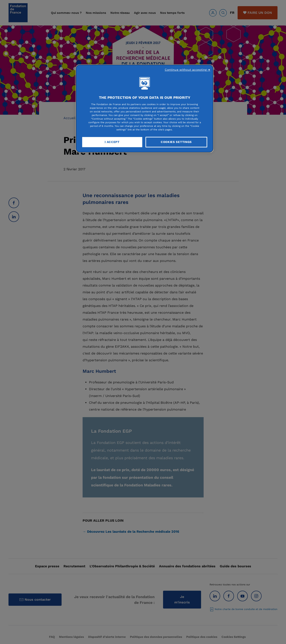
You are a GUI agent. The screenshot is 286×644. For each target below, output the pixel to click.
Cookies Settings (176, 142)
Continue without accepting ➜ (188, 70)
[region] (145, 109)
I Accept (112, 142)
